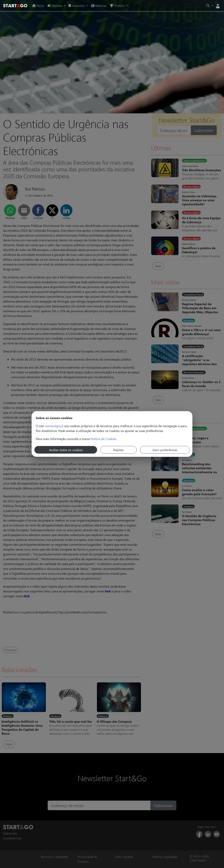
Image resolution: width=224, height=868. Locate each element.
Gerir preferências (165, 450)
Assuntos (77, 6)
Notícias (99, 6)
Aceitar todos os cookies (66, 450)
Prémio (118, 6)
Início (38, 6)
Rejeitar (119, 450)
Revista (55, 6)
